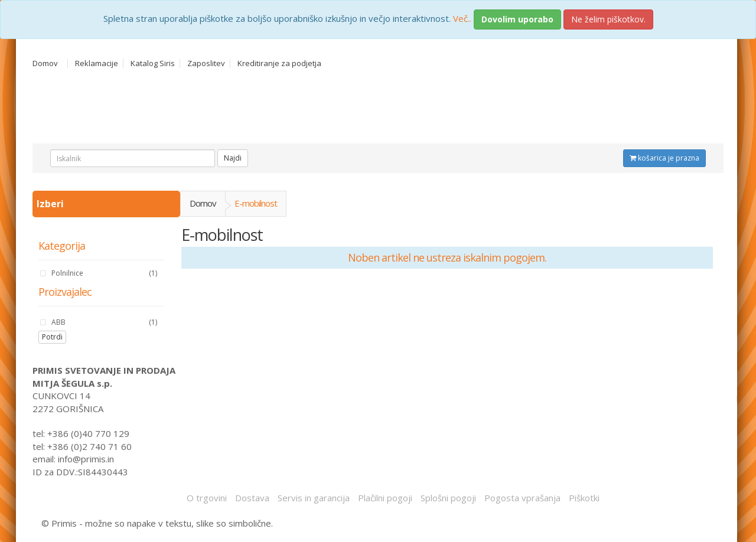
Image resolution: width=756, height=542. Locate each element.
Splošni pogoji (448, 498)
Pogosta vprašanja (522, 498)
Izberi (51, 204)
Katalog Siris (153, 63)
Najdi (233, 158)
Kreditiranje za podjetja (279, 63)
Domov (45, 63)
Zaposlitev (206, 63)
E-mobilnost (256, 203)
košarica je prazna (664, 158)
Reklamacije (97, 63)
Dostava (252, 498)
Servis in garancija (314, 498)
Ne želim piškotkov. (608, 19)
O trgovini (207, 498)
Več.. (462, 18)
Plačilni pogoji (385, 498)
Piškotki (584, 498)
